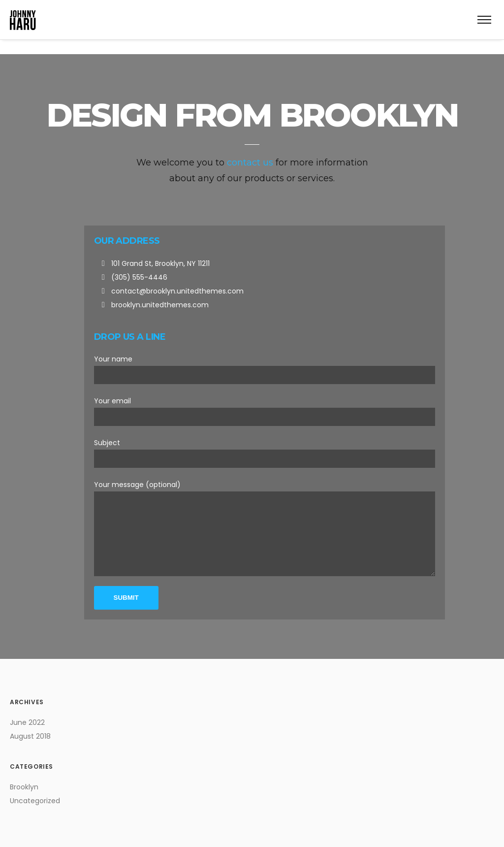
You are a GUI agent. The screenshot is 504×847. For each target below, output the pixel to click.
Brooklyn (24, 787)
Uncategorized (35, 801)
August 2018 (30, 736)
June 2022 (27, 722)
